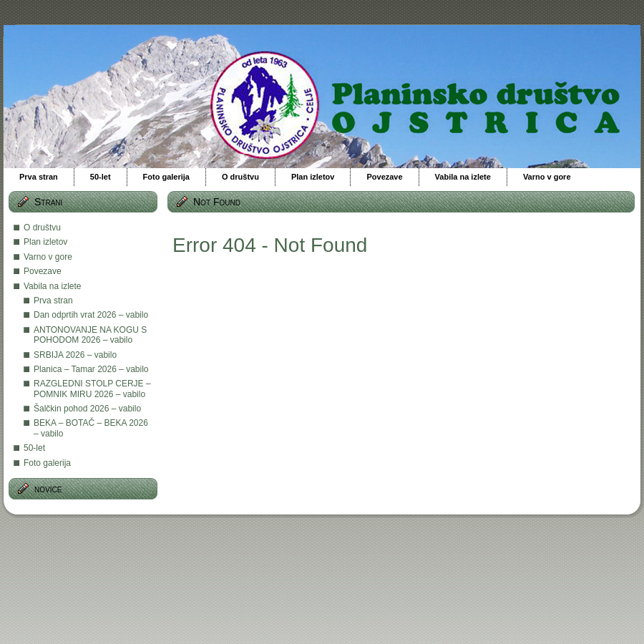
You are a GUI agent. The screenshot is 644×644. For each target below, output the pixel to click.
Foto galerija (47, 463)
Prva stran (53, 301)
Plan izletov (45, 242)
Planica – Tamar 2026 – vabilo (91, 369)
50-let (34, 448)
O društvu (42, 228)
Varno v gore (48, 257)
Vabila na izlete (53, 286)
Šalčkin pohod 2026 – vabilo (87, 409)
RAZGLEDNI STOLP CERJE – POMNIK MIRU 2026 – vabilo (92, 389)
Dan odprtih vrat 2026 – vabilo (91, 315)
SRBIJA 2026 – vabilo (75, 355)
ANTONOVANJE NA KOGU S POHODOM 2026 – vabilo (90, 335)
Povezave (43, 271)
